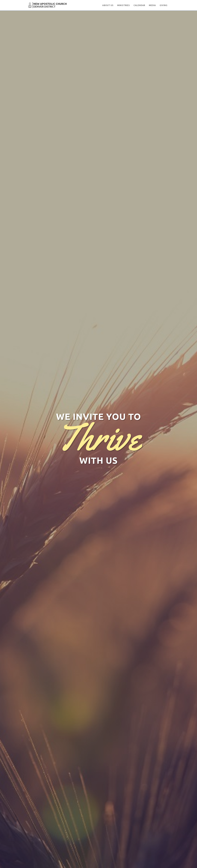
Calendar (139, 5)
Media (152, 5)
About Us (108, 5)
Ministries (124, 5)
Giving (164, 5)
